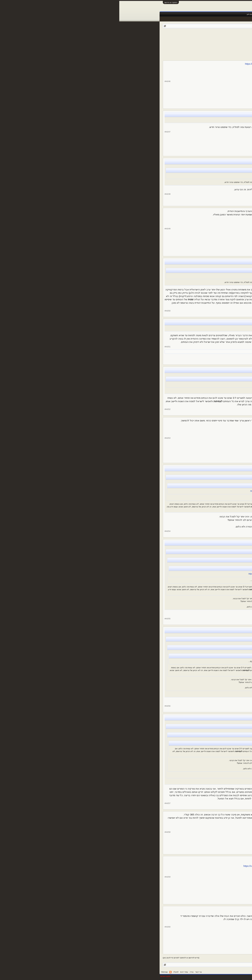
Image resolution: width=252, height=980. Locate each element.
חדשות (180, 14)
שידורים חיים (145, 14)
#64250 (48, 311)
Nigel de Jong (198, 232)
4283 (172, 40)
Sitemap (45, 972)
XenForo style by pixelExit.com (199, 976)
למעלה (57, 972)
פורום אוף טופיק (191, 35)
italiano (180, 352)
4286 (160, 40)
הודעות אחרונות (203, 19)
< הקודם (190, 40)
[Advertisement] (126, 51)
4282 (176, 40)
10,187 (190, 501)
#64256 (48, 706)
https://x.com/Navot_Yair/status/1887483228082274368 (155, 64)
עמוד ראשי (201, 14)
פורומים (190, 14)
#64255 (48, 619)
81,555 (190, 94)
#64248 (48, 194)
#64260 (48, 927)
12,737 (190, 355)
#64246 (48, 81)
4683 (152, 40)
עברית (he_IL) (205, 972)
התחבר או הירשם (52, 2)
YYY (203, 343)
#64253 (48, 438)
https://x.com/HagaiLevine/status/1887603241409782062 (154, 866)
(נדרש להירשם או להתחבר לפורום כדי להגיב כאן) (62, 958)
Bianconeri (200, 489)
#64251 (48, 347)
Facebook (169, 14)
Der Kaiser (172, 35)
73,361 (190, 291)
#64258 (48, 832)
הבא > (147, 40)
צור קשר (79, 972)
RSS (51, 972)
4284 (168, 40)
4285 (164, 40)
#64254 (48, 531)
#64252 (48, 409)
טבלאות (157, 14)
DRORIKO (200, 282)
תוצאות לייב (132, 14)
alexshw (201, 84)
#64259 (48, 877)
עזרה (72, 972)
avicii (203, 134)
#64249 (48, 229)
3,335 (190, 144)
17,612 (190, 244)
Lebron (202, 835)
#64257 (48, 803)
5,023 (190, 845)
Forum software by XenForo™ (163, 976)
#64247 (48, 132)
